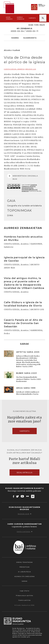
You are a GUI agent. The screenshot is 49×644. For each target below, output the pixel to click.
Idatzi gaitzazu (25, 532)
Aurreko (21, 18)
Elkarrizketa (30, 38)
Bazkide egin (24, 514)
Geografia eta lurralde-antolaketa (24, 206)
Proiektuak (24, 567)
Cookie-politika (24, 600)
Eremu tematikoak (25, 562)
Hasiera (15, 38)
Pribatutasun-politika (25, 596)
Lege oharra (24, 591)
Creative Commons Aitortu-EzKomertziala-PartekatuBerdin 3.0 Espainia (30, 188)
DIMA (10, 215)
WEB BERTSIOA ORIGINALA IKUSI (23, 177)
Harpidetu (32, 18)
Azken (9, 18)
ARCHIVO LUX (31, 69)
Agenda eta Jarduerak (24, 576)
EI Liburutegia (25, 572)
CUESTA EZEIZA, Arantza (14, 69)
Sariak (25, 581)
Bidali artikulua (24, 472)
